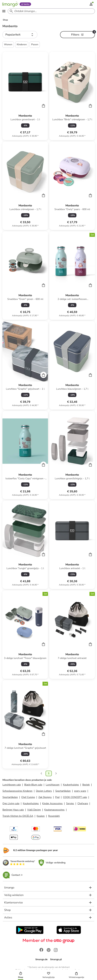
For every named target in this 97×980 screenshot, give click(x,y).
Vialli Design (34, 810)
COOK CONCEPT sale (75, 797)
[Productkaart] (25, 96)
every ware (80, 791)
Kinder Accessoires (52, 803)
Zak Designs (45, 797)
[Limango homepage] (10, 4)
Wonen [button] (8, 44)
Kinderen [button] (22, 44)
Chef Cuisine (28, 797)
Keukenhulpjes (71, 785)
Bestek (86, 785)
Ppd (57, 797)
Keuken (41, 816)
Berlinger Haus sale (13, 810)
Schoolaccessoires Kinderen (17, 791)
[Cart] (43, 106)
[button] (20, 35)
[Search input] (51, 11)
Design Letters (44, 791)
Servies (70, 803)
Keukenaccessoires (54, 810)
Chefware (83, 803)
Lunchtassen (53, 785)
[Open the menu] (4, 11)
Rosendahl (54, 816)
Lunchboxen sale (12, 785)
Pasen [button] (35, 44)
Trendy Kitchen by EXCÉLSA (18, 816)
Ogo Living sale (11, 803)
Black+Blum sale (33, 785)
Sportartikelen (63, 791)
